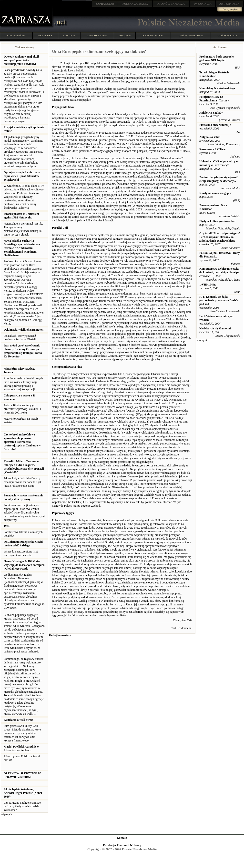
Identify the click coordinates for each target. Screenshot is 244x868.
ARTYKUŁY (45, 35)
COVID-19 (69, 35)
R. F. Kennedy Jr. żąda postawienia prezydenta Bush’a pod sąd (219, 300)
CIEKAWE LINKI (97, 35)
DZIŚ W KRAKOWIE (191, 35)
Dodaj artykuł (230, 9)
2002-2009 (125, 35)
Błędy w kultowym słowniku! (217, 221)
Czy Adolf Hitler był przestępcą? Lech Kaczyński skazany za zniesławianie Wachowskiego (220, 237)
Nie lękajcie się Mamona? (215, 328)
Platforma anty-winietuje (215, 125)
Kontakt (122, 838)
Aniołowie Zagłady (211, 113)
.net (105, 4)
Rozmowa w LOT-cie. (213, 149)
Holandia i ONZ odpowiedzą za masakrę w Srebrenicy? (219, 163)
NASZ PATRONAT (153, 35)
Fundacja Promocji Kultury (122, 845)
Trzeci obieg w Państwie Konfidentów (214, 74)
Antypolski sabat (210, 137)
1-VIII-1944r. (208, 285)
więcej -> (6, 814)
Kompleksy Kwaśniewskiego (217, 88)
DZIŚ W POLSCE (227, 35)
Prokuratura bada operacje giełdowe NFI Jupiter (216, 58)
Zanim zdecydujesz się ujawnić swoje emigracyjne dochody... (219, 179)
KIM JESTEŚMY (16, 35)
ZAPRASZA (135, 4)
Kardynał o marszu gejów (215, 193)
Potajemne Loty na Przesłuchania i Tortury (214, 99)
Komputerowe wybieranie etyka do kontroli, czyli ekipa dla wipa (219, 271)
